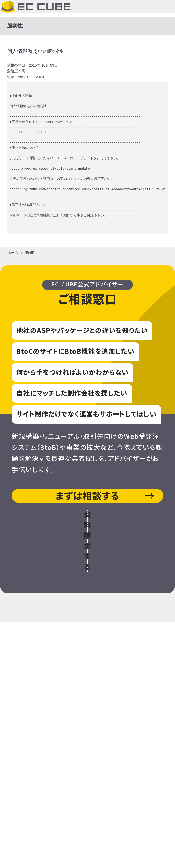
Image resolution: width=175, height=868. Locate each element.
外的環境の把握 (110, 830)
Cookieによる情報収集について (47, 830)
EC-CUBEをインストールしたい (87, 631)
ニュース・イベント (87, 707)
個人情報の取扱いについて (41, 818)
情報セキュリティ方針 (35, 842)
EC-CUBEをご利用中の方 (87, 656)
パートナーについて (87, 732)
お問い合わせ (87, 682)
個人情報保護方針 (101, 818)
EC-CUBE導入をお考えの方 (87, 606)
